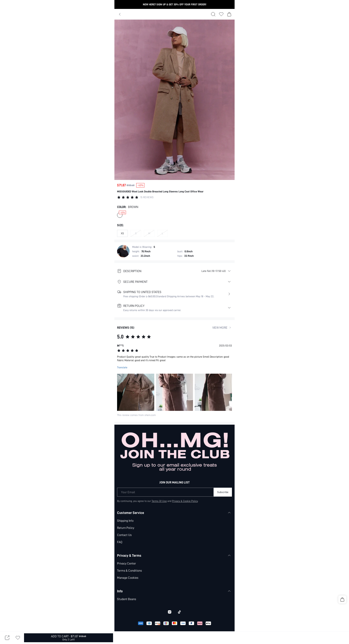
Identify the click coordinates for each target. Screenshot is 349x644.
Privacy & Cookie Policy (185, 487)
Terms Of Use (159, 487)
